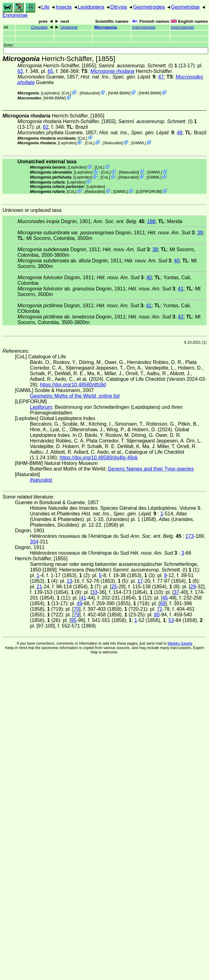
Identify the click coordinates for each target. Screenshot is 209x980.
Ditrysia (119, 7)
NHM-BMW (119, 93)
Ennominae (15, 15)
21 (39, 587)
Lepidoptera (91, 7)
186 (151, 221)
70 (77, 609)
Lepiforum (41, 407)
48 (179, 133)
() (144, 27)
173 (190, 536)
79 (77, 615)
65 (50, 71)
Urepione (69, 27)
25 (114, 587)
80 (157, 615)
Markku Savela (180, 643)
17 (140, 581)
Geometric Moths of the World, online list (75, 396)
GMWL (139, 143)
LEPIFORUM (149, 191)
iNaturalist (90, 93)
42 (181, 317)
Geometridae (185, 7)
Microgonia (106, 27)
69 (163, 603)
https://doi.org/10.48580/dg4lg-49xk (99, 458)
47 (161, 77)
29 (193, 587)
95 (74, 620)
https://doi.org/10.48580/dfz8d (73, 385)
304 (34, 542)
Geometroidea (149, 7)
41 (181, 289)
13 (69, 581)
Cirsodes (39, 27)
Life (45, 7)
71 (159, 609)
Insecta (64, 7)
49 (79, 603)
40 (177, 261)
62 (20, 71)
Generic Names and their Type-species (151, 469)
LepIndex (50, 93)
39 (200, 233)
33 (95, 592)
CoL (66, 93)
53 (171, 620)
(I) (136, 66)
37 (177, 592)
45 (165, 598)
